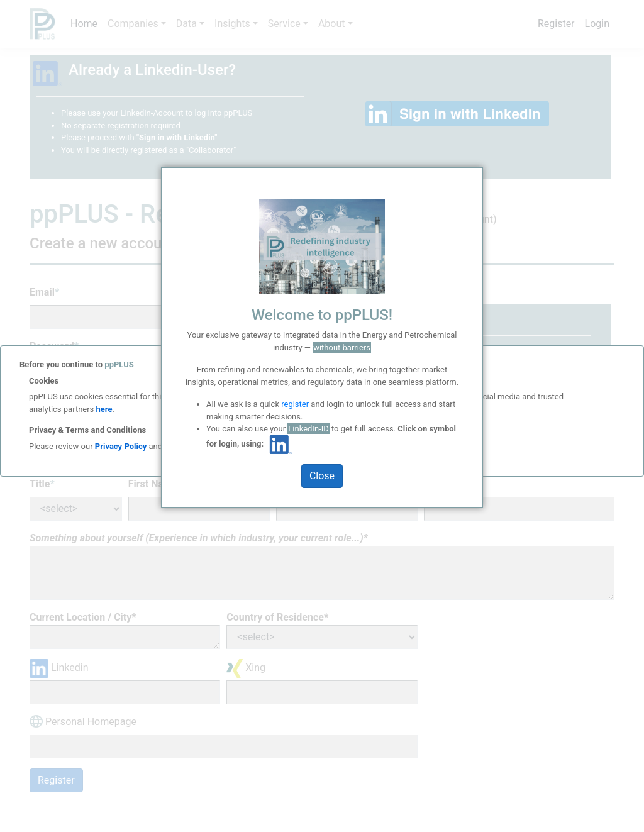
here (103, 409)
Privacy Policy (121, 446)
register (295, 404)
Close (322, 476)
